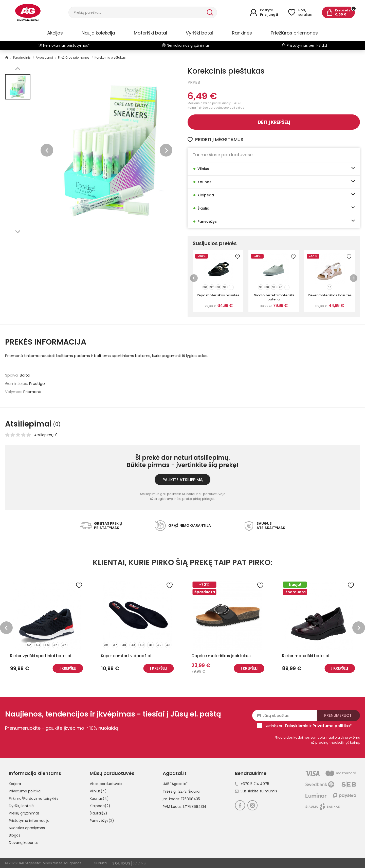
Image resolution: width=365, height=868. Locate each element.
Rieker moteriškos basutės (330, 295)
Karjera (15, 784)
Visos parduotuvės (106, 784)
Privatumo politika (25, 791)
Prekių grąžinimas (24, 813)
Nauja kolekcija (98, 33)
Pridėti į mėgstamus (215, 139)
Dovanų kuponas (24, 843)
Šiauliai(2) (98, 813)
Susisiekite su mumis (256, 791)
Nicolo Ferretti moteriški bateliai (274, 297)
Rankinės (242, 33)
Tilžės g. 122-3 (175, 791)
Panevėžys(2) (102, 821)
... (231, 287)
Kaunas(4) (99, 798)
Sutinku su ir (308, 726)
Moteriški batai (150, 33)
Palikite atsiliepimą (183, 480)
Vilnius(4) (98, 791)
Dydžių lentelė (21, 806)
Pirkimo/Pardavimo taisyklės (34, 798)
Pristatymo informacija (29, 821)
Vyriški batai (199, 33)
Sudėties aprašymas (27, 828)
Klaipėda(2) (100, 806)
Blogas (15, 835)
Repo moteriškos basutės (218, 295)
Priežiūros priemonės (294, 33)
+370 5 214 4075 (252, 784)
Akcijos (55, 33)
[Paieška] (137, 12)
